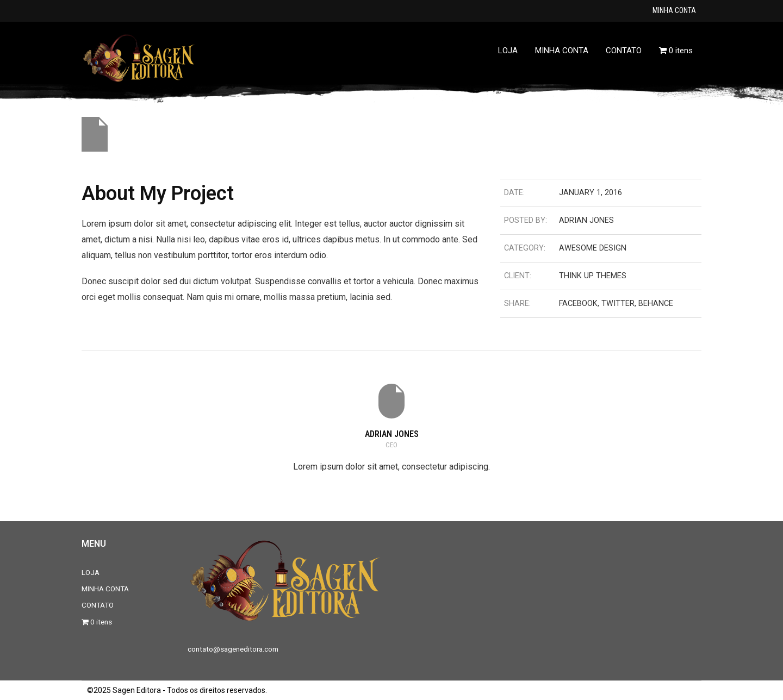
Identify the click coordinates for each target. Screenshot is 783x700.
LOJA (91, 572)
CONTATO (98, 605)
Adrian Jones (392, 434)
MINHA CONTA (674, 10)
